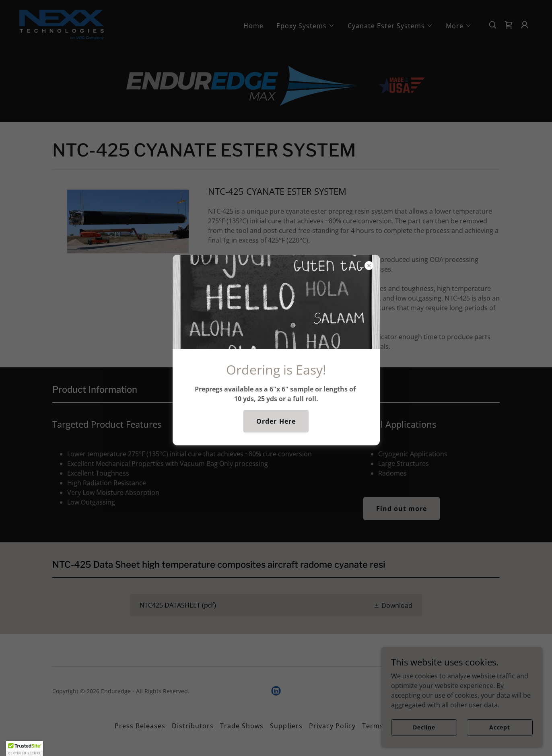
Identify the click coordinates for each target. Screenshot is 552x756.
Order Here (276, 421)
